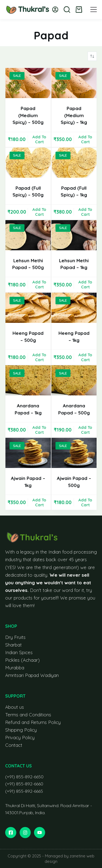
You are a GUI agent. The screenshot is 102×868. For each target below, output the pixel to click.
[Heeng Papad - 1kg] (74, 308)
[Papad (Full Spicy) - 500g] (28, 163)
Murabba (15, 668)
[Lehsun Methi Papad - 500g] (28, 235)
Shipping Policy (21, 730)
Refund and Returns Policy (33, 722)
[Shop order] (92, 56)
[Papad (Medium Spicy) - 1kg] (74, 83)
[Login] (55, 10)
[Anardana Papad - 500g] (74, 380)
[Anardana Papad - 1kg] (28, 380)
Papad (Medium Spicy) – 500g (28, 115)
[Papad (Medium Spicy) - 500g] (28, 83)
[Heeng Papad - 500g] (28, 308)
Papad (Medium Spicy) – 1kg (74, 115)
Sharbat (13, 645)
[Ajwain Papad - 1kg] (28, 453)
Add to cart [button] (39, 139)
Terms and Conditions (28, 715)
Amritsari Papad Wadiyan (32, 675)
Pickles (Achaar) (22, 660)
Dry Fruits (15, 637)
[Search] (67, 10)
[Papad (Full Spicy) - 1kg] (74, 163)
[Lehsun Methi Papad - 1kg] (74, 235)
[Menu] (94, 10)
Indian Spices (19, 652)
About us (15, 707)
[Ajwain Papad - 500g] (74, 453)
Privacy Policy (20, 737)
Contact (14, 745)
